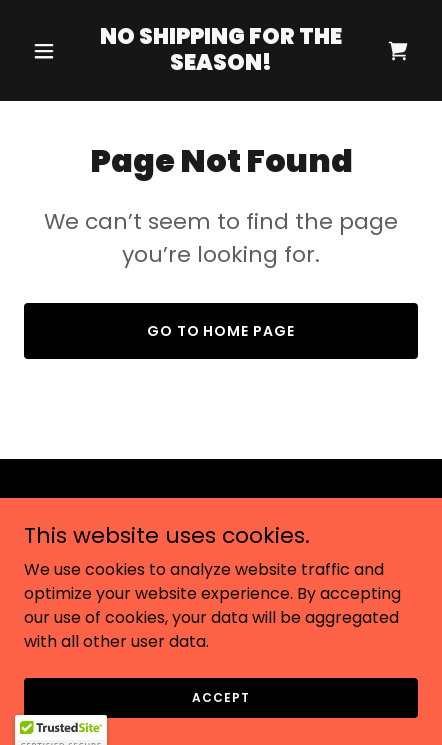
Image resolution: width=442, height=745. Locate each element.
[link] (221, 64)
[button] (53, 51)
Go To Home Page (221, 331)
